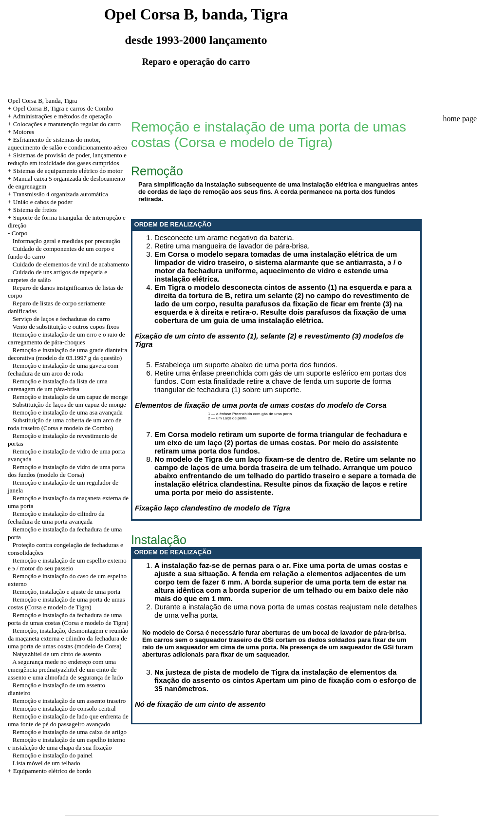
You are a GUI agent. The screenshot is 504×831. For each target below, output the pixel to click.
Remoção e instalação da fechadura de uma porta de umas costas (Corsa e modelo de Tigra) (68, 619)
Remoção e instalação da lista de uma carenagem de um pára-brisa (58, 385)
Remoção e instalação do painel (53, 755)
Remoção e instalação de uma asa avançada (68, 412)
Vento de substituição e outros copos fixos (66, 327)
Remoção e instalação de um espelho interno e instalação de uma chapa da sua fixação (67, 744)
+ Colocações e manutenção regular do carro (64, 124)
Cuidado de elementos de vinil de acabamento (71, 264)
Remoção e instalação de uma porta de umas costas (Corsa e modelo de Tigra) (66, 603)
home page (460, 119)
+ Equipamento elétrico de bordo (49, 771)
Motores (24, 132)
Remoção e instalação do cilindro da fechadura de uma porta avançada (56, 518)
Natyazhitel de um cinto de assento (57, 654)
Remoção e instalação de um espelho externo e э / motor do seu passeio (67, 564)
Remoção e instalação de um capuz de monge (70, 397)
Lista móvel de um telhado (47, 763)
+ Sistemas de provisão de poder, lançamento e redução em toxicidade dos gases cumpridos (67, 159)
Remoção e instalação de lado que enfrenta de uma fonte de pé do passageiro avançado (68, 720)
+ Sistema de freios (32, 210)
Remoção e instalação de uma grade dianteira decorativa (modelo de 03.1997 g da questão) (67, 354)
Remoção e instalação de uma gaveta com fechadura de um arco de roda (63, 369)
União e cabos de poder (43, 202)
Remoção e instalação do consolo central (64, 708)
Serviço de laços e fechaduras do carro (61, 319)
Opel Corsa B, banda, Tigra (42, 101)
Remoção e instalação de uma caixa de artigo (70, 732)
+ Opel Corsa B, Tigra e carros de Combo (60, 108)
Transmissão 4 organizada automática (60, 194)
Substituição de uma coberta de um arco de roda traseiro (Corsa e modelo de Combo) (65, 424)
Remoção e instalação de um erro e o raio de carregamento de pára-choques (66, 338)
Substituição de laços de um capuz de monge (69, 405)
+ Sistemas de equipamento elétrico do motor (65, 171)
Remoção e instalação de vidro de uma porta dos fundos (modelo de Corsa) (66, 471)
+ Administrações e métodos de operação (60, 116)
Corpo (20, 233)
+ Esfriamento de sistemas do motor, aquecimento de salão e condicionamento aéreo (67, 143)
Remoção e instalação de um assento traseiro (69, 701)
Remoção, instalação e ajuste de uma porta (66, 592)
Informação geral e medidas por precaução (66, 241)
